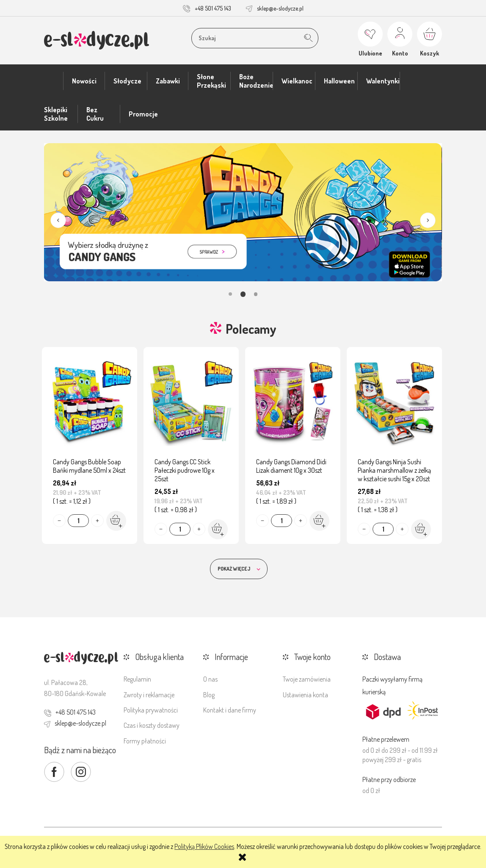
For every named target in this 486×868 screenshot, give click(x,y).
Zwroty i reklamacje (149, 695)
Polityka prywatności (151, 710)
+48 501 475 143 (213, 8)
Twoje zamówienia (307, 679)
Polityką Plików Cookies (204, 846)
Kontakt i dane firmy (230, 710)
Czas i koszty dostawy (152, 725)
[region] (243, 220)
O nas (210, 679)
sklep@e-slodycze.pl (280, 8)
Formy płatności (145, 741)
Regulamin (137, 679)
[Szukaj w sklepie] (249, 38)
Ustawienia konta (305, 695)
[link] (243, 212)
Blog (209, 695)
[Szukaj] (308, 38)
